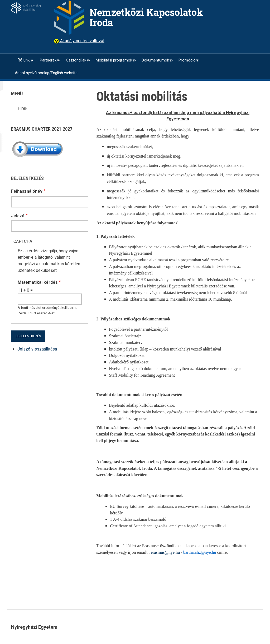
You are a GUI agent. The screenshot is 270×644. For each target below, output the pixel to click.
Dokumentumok (155, 62)
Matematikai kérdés (38, 282)
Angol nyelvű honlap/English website (46, 73)
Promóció (187, 62)
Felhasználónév (27, 191)
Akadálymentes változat (82, 41)
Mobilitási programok (114, 62)
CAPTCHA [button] (23, 241)
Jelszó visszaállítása (37, 349)
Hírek (23, 108)
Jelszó (18, 216)
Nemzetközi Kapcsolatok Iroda (146, 17)
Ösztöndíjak (76, 62)
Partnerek (48, 62)
